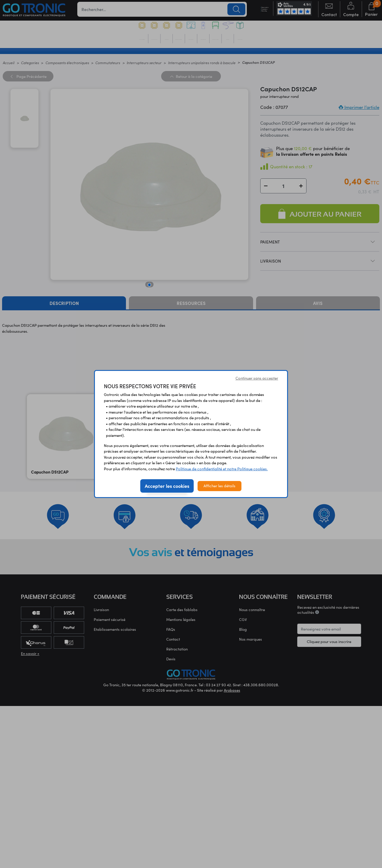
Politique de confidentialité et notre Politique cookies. (222, 469)
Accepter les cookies (167, 486)
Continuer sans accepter (257, 378)
